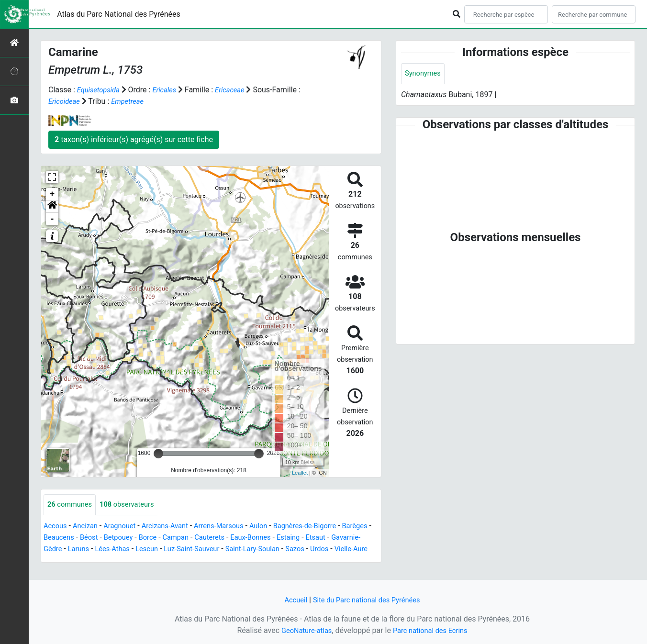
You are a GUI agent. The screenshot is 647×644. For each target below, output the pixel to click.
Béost (127, 538)
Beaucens (94, 538)
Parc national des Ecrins (432, 630)
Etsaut (54, 550)
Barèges (57, 538)
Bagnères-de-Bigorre (327, 527)
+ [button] (52, 194)
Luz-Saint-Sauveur (263, 550)
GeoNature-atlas (303, 630)
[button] (52, 207)
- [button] (52, 219)
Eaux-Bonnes (301, 538)
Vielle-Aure (114, 561)
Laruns (141, 550)
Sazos (54, 561)
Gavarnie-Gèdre (97, 550)
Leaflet (300, 473)
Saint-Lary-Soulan (330, 550)
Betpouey (158, 538)
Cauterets (257, 538)
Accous (56, 527)
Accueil (290, 600)
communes (72, 505)
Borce (190, 538)
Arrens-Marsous (234, 527)
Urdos (80, 561)
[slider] (158, 454)
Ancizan (89, 527)
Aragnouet (126, 527)
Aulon (276, 527)
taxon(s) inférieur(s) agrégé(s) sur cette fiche (134, 139)
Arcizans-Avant (175, 527)
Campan (220, 538)
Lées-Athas (178, 550)
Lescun (215, 550)
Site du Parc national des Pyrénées (368, 600)
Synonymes (424, 74)
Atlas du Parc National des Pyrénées (119, 14)
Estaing (342, 538)
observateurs (134, 505)
